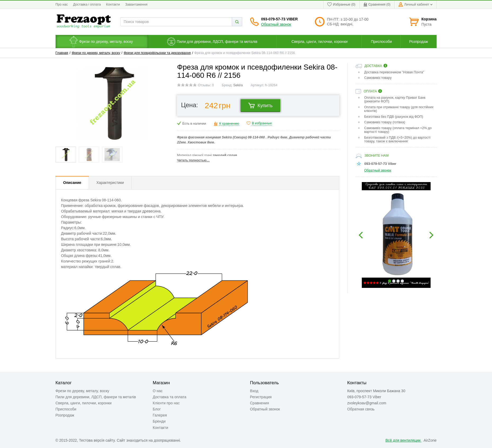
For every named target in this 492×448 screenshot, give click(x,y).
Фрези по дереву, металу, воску (96, 53)
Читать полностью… (193, 160)
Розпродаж (65, 415)
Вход (254, 391)
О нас (158, 391)
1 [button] (390, 281)
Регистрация (261, 397)
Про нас (62, 4)
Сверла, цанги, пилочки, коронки (84, 403)
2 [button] (394, 281)
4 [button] (402, 281)
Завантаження (136, 4)
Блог (157, 409)
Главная (62, 53)
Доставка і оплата (87, 4)
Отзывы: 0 (206, 85)
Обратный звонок (276, 24)
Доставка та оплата (170, 397)
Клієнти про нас (166, 403)
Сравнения (260, 403)
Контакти (113, 4)
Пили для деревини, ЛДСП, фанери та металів (96, 397)
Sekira (238, 85)
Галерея (160, 415)
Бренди (159, 421)
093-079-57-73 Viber (280, 19)
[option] (396, 235)
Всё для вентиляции (404, 440)
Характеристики (110, 183)
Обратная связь (361, 409)
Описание (72, 183)
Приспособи (66, 409)
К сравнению (229, 124)
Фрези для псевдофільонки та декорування (157, 53)
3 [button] (398, 281)
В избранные (262, 123)
